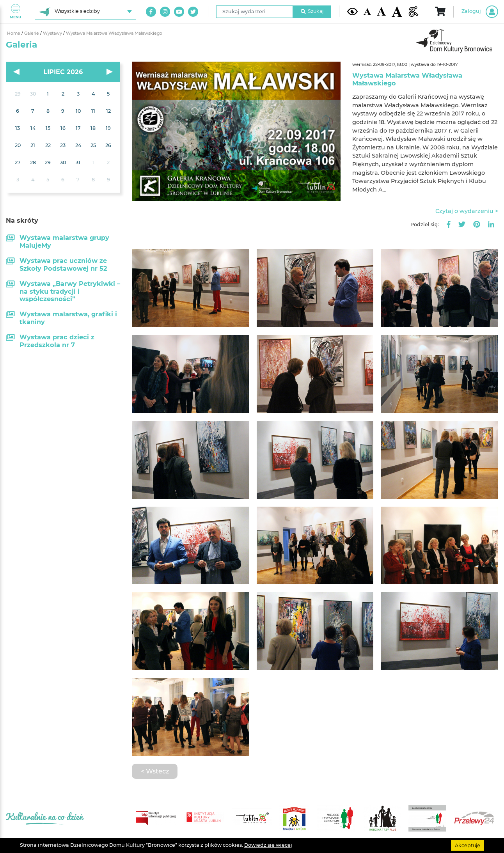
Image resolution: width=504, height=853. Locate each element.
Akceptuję (468, 845)
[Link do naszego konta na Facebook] (151, 12)
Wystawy (53, 33)
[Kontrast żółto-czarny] (352, 12)
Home (14, 33)
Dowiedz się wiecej (268, 845)
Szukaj (312, 11)
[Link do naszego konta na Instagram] (165, 12)
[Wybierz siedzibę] (85, 12)
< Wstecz (155, 771)
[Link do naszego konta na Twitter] (193, 12)
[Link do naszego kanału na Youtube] (179, 12)
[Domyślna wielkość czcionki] (367, 12)
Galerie (32, 33)
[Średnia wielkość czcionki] (381, 11)
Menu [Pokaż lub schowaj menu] (15, 12)
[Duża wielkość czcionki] (397, 11)
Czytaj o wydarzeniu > (467, 211)
